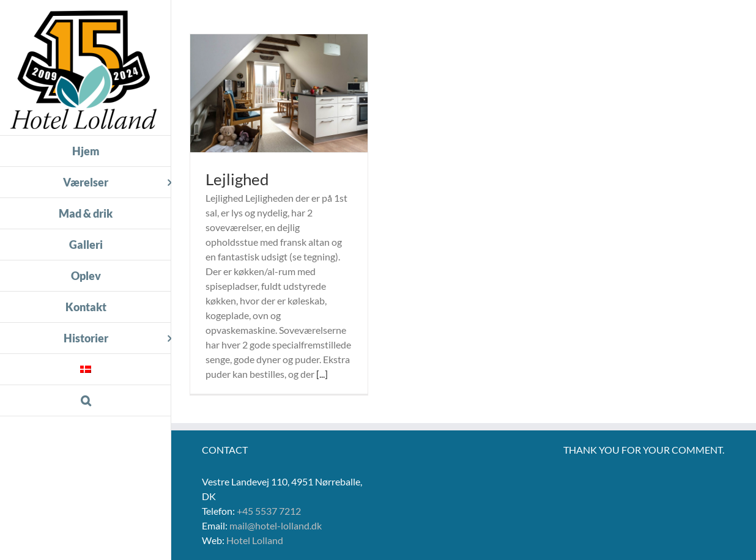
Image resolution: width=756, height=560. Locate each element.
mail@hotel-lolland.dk (276, 525)
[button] (86, 401)
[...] (322, 374)
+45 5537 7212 (269, 511)
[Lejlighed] (279, 93)
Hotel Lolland (255, 540)
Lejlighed (237, 179)
